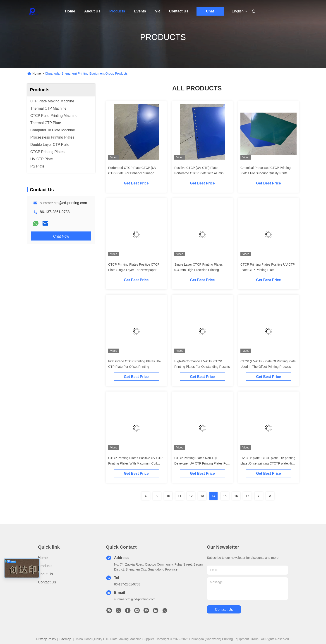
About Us (92, 11)
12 (191, 496)
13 (202, 496)
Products (117, 11)
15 (225, 496)
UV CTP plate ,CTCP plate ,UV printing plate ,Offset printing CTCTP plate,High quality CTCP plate (268, 463)
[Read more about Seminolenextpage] (146, 496)
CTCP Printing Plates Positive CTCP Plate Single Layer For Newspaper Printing (134, 270)
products (45, 566)
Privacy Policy (46, 639)
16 (236, 496)
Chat (210, 11)
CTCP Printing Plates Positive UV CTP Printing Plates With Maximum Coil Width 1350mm (135, 463)
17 (247, 496)
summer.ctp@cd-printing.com (63, 203)
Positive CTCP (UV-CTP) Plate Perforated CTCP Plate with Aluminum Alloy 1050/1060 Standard (201, 173)
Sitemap (65, 639)
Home (70, 11)
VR (158, 11)
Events (140, 11)
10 (168, 496)
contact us (224, 610)
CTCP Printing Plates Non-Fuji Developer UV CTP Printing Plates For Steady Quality (201, 463)
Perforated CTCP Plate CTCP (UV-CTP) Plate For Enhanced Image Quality (133, 173)
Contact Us (179, 11)
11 (180, 496)
